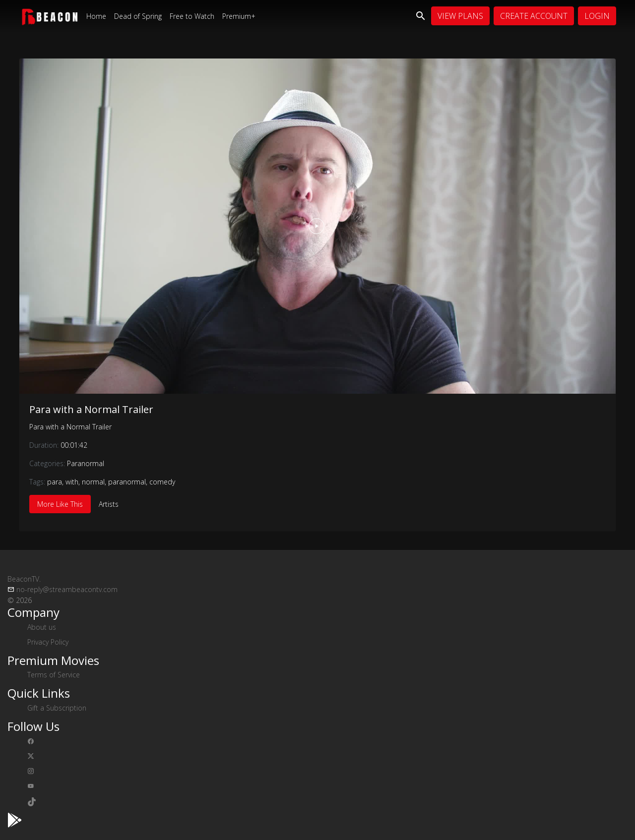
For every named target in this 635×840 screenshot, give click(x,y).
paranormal (127, 482)
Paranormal (86, 463)
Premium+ (239, 16)
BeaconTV (24, 579)
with (72, 482)
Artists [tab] (109, 504)
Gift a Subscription (57, 708)
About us (42, 627)
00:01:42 (74, 445)
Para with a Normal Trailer (91, 409)
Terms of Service (54, 675)
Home (96, 16)
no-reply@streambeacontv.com (67, 589)
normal (93, 482)
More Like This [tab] (60, 504)
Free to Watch (192, 16)
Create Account (534, 16)
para (55, 482)
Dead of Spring (138, 16)
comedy (162, 482)
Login (597, 16)
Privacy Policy (48, 642)
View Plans (460, 16)
